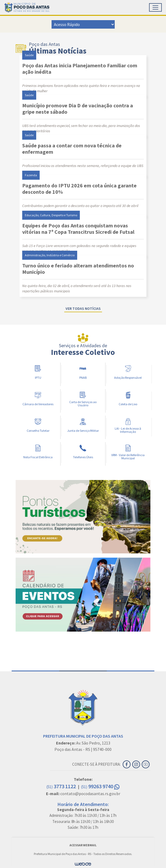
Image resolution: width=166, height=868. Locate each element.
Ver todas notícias (83, 309)
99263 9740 (100, 786)
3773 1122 (62, 786)
